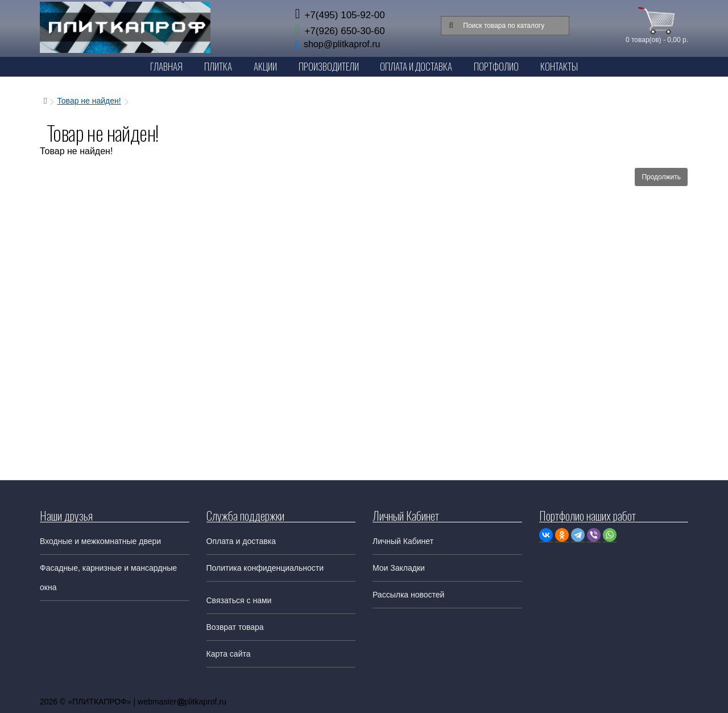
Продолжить (661, 177)
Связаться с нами (239, 600)
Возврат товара (235, 627)
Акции (265, 66)
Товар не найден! (89, 101)
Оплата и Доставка (416, 66)
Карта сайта (229, 654)
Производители (329, 66)
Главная (166, 66)
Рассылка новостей (408, 595)
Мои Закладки (399, 568)
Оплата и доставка (241, 541)
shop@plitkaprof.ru (342, 44)
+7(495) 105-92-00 (340, 15)
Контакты (559, 66)
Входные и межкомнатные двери (100, 541)
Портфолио (496, 66)
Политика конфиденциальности (265, 568)
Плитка (218, 66)
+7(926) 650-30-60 (340, 31)
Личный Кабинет (403, 541)
